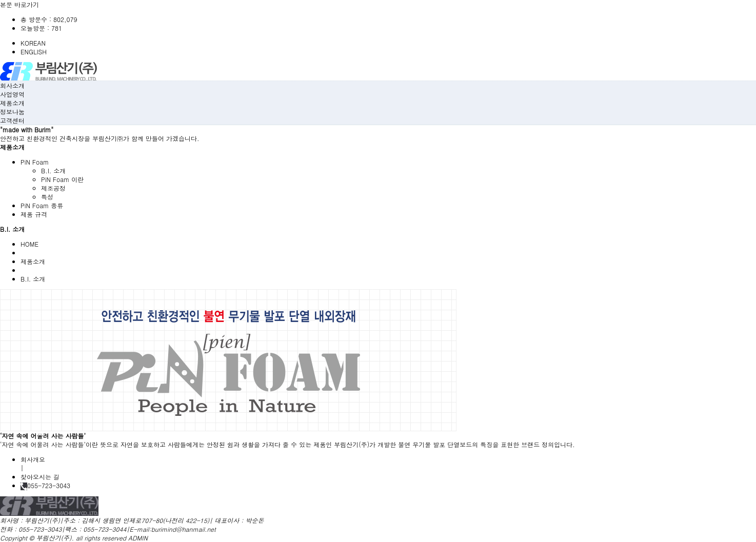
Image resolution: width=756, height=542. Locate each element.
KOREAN (33, 43)
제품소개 (12, 103)
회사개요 (33, 459)
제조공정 (53, 188)
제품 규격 (34, 214)
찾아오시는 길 (40, 477)
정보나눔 (12, 112)
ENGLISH (34, 52)
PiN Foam (35, 162)
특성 (47, 197)
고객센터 (12, 120)
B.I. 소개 (53, 170)
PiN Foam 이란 (62, 179)
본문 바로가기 (19, 4)
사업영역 (12, 94)
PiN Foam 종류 (42, 205)
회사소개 (12, 85)
